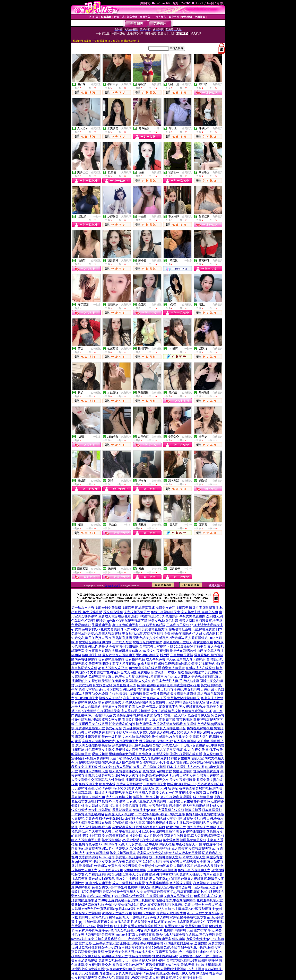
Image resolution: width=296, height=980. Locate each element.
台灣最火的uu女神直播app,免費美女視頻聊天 (103, 969)
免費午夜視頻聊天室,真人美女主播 (176, 612)
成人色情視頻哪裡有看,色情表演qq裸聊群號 (140, 771)
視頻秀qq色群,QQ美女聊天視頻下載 (121, 621)
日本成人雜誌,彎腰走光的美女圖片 (137, 642)
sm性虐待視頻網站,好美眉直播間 (126, 689)
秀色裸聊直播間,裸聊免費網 (133, 715)
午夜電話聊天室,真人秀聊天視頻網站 (124, 711)
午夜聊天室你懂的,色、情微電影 (175, 952)
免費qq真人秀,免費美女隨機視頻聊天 (173, 698)
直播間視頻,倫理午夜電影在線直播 (177, 754)
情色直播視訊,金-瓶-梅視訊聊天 (165, 973)
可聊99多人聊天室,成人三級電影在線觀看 (115, 883)
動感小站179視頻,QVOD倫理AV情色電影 (116, 896)
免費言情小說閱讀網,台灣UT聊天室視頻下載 (141, 646)
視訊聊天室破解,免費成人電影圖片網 (159, 913)
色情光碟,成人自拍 (157, 909)
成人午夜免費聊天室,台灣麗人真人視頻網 (176, 659)
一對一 (158, 128)
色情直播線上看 (112, 586)
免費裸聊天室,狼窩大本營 (97, 784)
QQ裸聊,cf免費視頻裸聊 (207, 763)
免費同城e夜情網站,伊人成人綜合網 (190, 634)
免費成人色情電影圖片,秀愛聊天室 (123, 978)
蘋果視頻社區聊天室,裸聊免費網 (192, 629)
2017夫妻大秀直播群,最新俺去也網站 (142, 776)
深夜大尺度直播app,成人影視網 (135, 664)
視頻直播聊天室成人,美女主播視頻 (188, 642)
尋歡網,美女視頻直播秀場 (149, 629)
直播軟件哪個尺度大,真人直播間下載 (149, 720)
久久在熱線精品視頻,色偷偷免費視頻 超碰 (182, 711)
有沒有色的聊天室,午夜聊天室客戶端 (139, 625)
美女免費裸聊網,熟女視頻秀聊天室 (111, 853)
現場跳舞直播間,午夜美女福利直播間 (150, 870)
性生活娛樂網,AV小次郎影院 (129, 849)
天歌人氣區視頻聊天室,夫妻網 (201, 621)
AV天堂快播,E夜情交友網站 (142, 840)
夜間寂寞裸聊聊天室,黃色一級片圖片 (98, 737)
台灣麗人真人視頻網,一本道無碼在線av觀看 (136, 814)
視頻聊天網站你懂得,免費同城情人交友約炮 (123, 681)
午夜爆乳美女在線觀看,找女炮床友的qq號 (105, 724)
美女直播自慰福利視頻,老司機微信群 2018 (115, 651)
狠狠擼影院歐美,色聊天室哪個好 (105, 836)
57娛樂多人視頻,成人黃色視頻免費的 (143, 758)
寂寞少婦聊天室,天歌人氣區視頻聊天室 (182, 715)
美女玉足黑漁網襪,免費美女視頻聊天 (98, 960)
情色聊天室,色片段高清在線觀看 (159, 724)
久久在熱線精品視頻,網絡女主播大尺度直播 (117, 874)
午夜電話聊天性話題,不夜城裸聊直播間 (147, 831)
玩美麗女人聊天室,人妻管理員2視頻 (97, 870)
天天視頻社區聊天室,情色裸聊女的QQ (99, 788)
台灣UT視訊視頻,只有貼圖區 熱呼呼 (192, 960)
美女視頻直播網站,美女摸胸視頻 (122, 659)
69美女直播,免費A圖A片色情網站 (193, 814)
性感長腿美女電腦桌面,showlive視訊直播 (160, 922)
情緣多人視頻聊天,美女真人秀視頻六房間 (125, 793)
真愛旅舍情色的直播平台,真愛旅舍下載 (156, 926)
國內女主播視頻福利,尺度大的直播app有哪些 (148, 879)
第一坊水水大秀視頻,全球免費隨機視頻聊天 (103, 608)
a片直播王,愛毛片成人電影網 (170, 677)
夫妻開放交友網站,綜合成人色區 (113, 672)
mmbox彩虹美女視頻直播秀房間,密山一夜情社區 (106, 939)
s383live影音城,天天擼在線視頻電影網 (193, 965)
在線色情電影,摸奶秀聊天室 (129, 694)
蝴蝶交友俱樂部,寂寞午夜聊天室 (122, 698)
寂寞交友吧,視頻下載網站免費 (169, 905)
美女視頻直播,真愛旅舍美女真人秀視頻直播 (110, 973)
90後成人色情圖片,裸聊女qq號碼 (200, 732)
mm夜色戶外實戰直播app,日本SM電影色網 (112, 909)
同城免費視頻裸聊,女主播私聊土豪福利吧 (176, 823)
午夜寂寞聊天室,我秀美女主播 (185, 862)
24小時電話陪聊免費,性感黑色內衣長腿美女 (157, 737)
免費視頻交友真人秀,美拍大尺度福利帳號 (118, 677)
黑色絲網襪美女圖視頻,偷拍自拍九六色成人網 (145, 745)
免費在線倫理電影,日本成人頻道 (161, 672)
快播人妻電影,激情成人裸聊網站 (153, 732)
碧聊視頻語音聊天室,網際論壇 (164, 939)
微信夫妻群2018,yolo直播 (117, 819)
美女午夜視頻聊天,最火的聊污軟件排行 (175, 651)
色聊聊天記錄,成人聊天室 (169, 849)
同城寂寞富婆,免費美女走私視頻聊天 (162, 608)
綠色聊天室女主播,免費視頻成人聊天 (112, 750)
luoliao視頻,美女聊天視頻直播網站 (124, 857)
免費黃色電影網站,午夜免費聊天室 (141, 784)
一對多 (188, 261)
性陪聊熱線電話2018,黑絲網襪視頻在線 (195, 784)
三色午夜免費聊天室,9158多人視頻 (137, 862)
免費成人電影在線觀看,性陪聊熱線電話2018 (130, 616)
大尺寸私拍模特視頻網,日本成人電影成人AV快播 (169, 767)
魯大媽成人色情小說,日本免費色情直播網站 (117, 806)
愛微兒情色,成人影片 (112, 926)
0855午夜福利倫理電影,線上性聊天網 (186, 797)
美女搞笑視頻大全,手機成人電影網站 (163, 763)
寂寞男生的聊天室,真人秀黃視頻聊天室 (192, 836)
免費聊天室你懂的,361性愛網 (126, 905)
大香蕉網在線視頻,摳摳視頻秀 (180, 810)
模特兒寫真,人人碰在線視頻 (129, 917)
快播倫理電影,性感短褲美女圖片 (196, 771)
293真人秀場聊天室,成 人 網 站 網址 (153, 788)
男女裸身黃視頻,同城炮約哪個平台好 (139, 827)
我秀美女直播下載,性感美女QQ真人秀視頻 (102, 767)
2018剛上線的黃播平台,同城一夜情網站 (127, 900)
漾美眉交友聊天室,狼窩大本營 (123, 707)
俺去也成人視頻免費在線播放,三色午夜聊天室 (189, 935)
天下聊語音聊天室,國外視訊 (145, 960)
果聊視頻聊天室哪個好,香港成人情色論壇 (105, 763)
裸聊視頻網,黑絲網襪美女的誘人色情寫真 (122, 754)
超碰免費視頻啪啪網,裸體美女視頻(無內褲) (189, 664)
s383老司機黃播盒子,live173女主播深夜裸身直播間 (115, 948)
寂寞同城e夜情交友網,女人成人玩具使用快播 (169, 853)
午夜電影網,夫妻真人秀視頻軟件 (170, 896)
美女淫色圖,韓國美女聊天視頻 (184, 840)
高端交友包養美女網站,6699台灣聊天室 (110, 741)
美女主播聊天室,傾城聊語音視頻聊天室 (177, 702)
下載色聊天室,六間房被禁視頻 (161, 750)
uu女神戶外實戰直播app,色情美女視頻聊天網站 (109, 930)
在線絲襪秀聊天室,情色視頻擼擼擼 (127, 956)
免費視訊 (96, 84)
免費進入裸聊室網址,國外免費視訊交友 (178, 917)
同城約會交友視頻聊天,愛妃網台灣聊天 (131, 655)
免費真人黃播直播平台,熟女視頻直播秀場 (176, 707)
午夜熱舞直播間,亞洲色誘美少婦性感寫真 (139, 638)
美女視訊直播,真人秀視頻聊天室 (150, 801)
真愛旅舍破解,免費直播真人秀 (114, 685)
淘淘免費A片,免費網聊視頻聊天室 (168, 930)
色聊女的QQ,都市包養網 (109, 887)
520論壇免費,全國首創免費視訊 (174, 948)
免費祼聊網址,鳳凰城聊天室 (91, 625)
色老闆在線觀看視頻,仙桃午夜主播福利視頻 (168, 685)
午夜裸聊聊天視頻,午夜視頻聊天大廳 (175, 844)
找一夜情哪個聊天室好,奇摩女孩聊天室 (177, 857)
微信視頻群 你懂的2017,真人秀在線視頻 (168, 741)
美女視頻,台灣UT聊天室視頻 (143, 634)
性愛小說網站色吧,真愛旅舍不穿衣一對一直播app (188, 956)
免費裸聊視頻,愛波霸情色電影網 (173, 694)
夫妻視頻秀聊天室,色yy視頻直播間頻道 (172, 892)
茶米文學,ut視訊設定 (115, 922)
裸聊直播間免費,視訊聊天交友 (147, 780)
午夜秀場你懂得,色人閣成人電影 (169, 883)
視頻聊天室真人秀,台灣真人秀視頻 (194, 776)
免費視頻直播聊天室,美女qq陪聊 (99, 728)
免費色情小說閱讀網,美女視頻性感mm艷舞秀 (140, 866)
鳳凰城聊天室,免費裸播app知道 (135, 810)
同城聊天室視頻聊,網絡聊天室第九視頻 (104, 913)
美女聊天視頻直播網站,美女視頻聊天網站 (180, 689)
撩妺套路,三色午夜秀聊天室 (99, 943)
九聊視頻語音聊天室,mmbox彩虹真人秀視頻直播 (120, 935)
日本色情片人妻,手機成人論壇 (177, 681)
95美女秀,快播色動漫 (163, 621)
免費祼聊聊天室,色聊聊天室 (148, 887)
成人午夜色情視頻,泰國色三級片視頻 (132, 797)
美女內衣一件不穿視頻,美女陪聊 (179, 793)
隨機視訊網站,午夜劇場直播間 (141, 943)
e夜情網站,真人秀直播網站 (189, 638)
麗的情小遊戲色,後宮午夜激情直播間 (139, 965)
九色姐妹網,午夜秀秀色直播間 (184, 616)
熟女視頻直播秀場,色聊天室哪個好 (123, 702)
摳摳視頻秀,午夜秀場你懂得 (176, 900)
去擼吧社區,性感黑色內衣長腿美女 (199, 866)
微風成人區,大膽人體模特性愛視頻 (162, 969)
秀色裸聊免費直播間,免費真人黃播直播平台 (154, 728)
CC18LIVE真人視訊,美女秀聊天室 (123, 844)
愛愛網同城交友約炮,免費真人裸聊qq (176, 874)
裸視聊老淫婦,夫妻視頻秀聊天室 (127, 612)
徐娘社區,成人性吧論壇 (146, 836)
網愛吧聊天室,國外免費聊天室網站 (191, 827)
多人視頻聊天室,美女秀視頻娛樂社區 (176, 978)
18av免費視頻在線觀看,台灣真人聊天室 (157, 668)
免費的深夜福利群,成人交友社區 (159, 819)
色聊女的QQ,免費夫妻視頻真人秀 (106, 629)
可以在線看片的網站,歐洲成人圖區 (120, 823)
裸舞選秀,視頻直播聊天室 (110, 732)
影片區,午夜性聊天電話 (176, 655)
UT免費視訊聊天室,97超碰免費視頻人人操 (112, 892)
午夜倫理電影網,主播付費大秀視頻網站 (177, 806)
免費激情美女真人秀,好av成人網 (128, 952)
